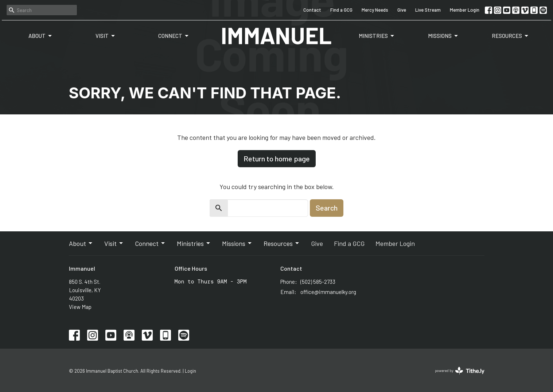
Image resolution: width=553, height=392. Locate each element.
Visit (106, 36)
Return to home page (277, 158)
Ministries (377, 36)
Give (402, 10)
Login (190, 371)
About (41, 36)
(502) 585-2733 (318, 282)
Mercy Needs (375, 10)
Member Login (465, 10)
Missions (443, 36)
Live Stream (428, 10)
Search (327, 208)
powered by (460, 371)
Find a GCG (341, 10)
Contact (312, 10)
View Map (80, 307)
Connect (174, 36)
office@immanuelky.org (328, 292)
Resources (511, 36)
